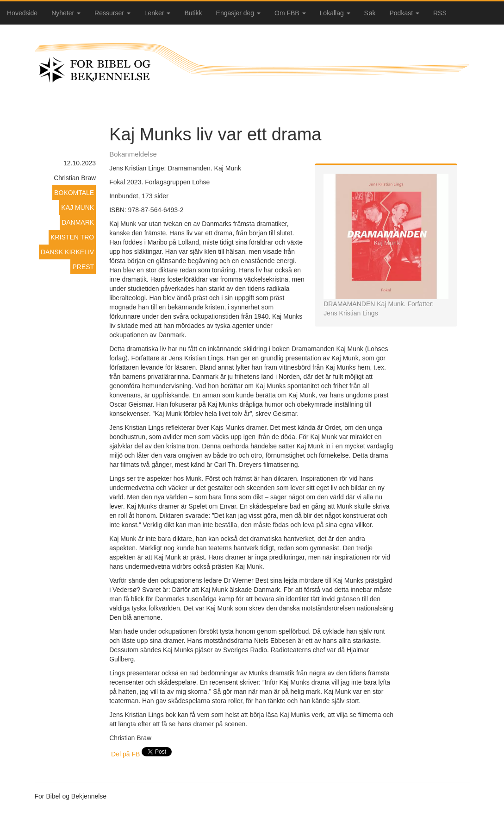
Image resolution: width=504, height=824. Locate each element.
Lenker (158, 13)
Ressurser (112, 13)
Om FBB (290, 13)
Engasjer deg (238, 13)
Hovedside (22, 13)
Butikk (193, 13)
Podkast (404, 13)
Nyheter (66, 13)
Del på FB (125, 754)
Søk (370, 13)
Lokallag (335, 13)
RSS (440, 13)
